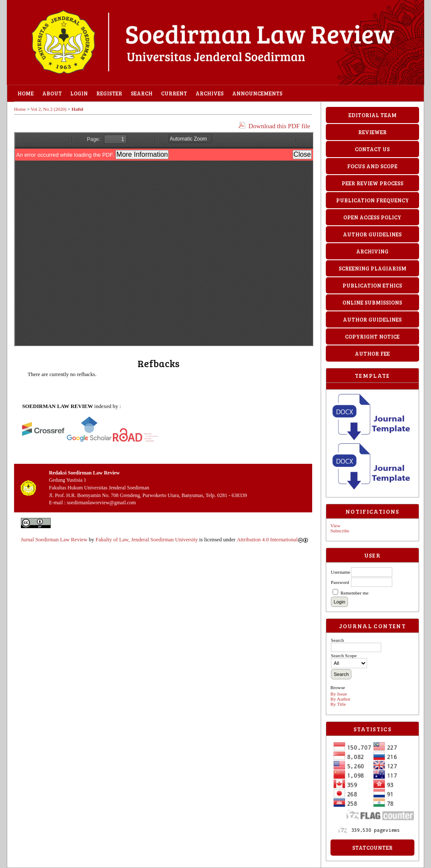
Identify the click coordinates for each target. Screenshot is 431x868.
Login (79, 93)
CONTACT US (372, 149)
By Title (338, 704)
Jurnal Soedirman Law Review (54, 540)
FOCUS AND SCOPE (372, 166)
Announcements (257, 93)
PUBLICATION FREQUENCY (372, 200)
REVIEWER (372, 132)
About (52, 93)
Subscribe (340, 531)
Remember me (355, 593)
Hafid (77, 109)
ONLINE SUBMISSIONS (372, 302)
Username (340, 572)
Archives (210, 93)
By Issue (339, 694)
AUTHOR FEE (372, 354)
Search (142, 93)
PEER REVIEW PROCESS (372, 183)
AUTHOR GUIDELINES (372, 234)
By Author (340, 699)
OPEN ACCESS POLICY (372, 217)
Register (109, 93)
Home (26, 93)
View (336, 526)
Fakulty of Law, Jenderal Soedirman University (147, 540)
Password (340, 582)
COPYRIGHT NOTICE (372, 336)
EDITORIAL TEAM (372, 115)
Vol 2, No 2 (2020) (49, 109)
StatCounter (372, 848)
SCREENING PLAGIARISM (372, 268)
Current (174, 93)
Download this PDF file (279, 126)
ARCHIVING (372, 251)
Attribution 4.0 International (272, 540)
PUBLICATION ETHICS (372, 285)
